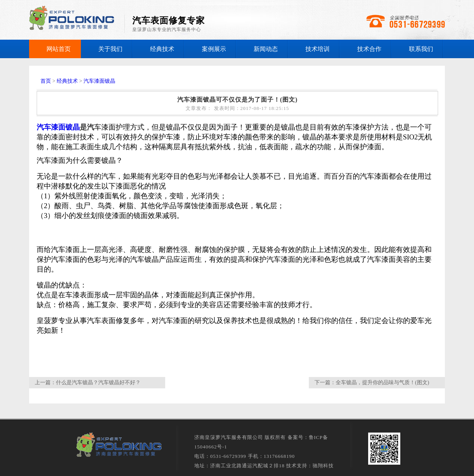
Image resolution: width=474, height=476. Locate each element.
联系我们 (421, 49)
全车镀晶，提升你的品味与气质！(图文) (382, 382)
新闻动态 (266, 49)
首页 (46, 81)
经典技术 (162, 49)
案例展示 (214, 49)
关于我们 (110, 49)
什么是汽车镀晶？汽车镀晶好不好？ (98, 382)
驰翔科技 (323, 466)
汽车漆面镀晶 (99, 81)
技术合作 (369, 49)
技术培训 (318, 49)
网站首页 (59, 49)
